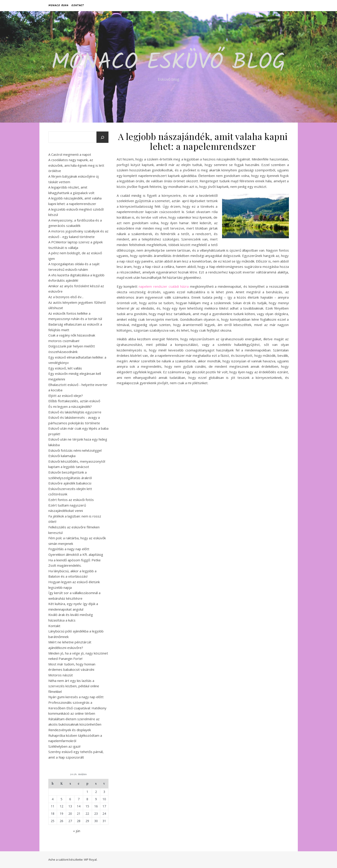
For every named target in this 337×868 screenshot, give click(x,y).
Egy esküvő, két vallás (65, 368)
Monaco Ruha (58, 5)
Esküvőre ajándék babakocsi (70, 483)
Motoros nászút (61, 675)
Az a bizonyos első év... (66, 297)
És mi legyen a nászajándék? (70, 406)
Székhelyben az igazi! (64, 746)
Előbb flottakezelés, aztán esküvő (74, 401)
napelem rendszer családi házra (164, 286)
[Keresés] (102, 137)
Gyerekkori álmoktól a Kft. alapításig (76, 554)
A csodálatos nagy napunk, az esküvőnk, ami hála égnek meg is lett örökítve (76, 165)
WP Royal (90, 860)
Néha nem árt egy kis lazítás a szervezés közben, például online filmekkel (74, 686)
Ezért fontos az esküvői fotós (71, 500)
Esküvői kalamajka (62, 456)
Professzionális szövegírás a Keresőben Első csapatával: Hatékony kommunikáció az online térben (77, 708)
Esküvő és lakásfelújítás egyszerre (75, 412)
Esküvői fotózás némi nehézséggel (75, 450)
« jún (77, 831)
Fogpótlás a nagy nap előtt (69, 549)
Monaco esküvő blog (168, 63)
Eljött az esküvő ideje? (66, 396)
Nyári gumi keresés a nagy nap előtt (76, 697)
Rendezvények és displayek (70, 730)
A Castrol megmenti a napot (70, 154)
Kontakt (78, 5)
